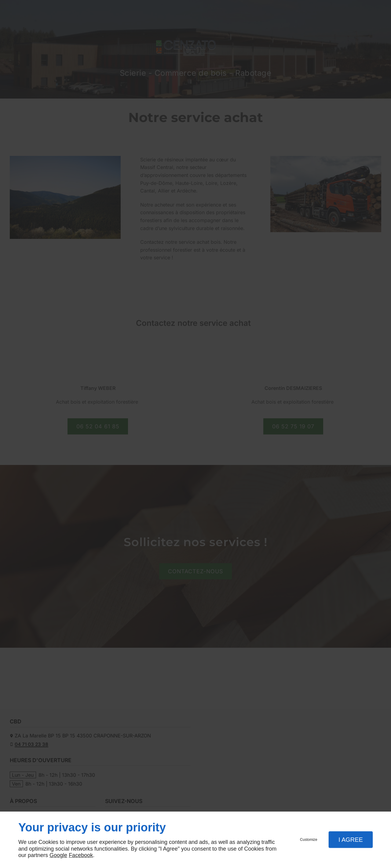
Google (58, 855)
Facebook (81, 855)
